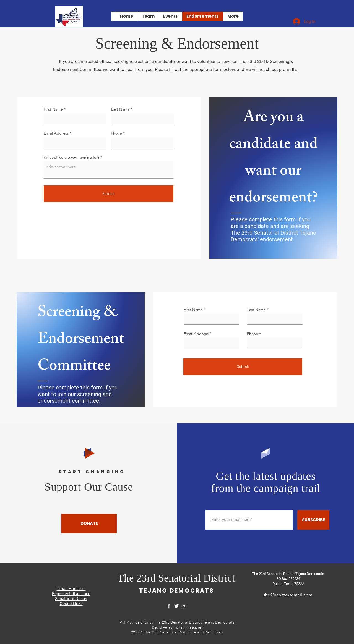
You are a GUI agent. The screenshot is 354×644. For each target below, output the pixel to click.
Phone (116, 133)
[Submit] (109, 194)
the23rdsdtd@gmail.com (288, 595)
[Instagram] (184, 606)
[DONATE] (89, 523)
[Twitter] (176, 606)
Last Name (120, 109)
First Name (53, 109)
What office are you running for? (71, 157)
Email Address (56, 133)
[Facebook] (169, 606)
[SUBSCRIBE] (313, 520)
